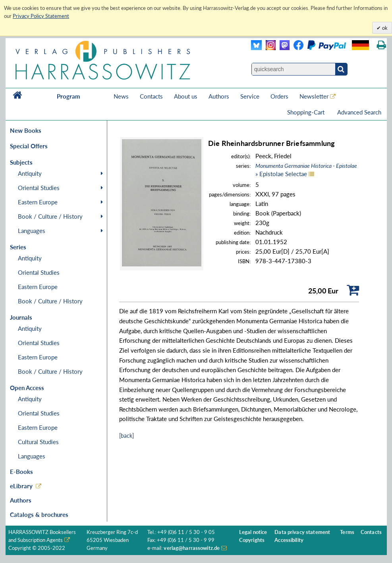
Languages (32, 231)
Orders (279, 96)
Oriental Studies (39, 188)
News (121, 96)
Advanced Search (359, 112)
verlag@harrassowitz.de (192, 548)
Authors (219, 96)
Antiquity (30, 173)
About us (186, 96)
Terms (347, 532)
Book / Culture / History (50, 216)
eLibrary (21, 486)
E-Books (21, 472)
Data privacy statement (302, 532)
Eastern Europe (38, 202)
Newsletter (314, 96)
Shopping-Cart (307, 112)
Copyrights (252, 540)
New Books (26, 130)
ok (384, 28)
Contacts (151, 96)
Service (250, 96)
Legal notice (253, 532)
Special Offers (29, 146)
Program (69, 96)
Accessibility (289, 540)
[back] (126, 436)
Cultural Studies (38, 442)
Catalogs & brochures (39, 514)
